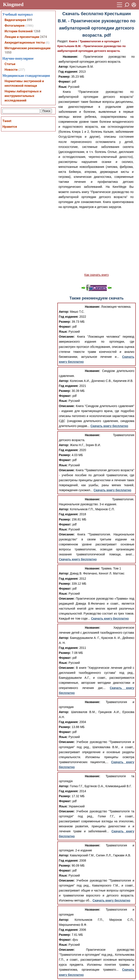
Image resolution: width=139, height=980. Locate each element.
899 (29, 20)
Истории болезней (19, 31)
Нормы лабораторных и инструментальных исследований (23, 96)
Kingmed (13, 4)
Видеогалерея (15, 20)
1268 (37, 31)
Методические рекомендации (27, 48)
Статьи (10, 64)
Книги (73, 41)
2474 (44, 37)
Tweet (7, 121)
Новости (11, 70)
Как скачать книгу (96, 275)
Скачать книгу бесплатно (109, 426)
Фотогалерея (15, 26)
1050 (8, 52)
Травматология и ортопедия (99, 41)
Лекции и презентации (22, 37)
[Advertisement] (97, 241)
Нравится (10, 127)
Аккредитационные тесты (25, 43)
